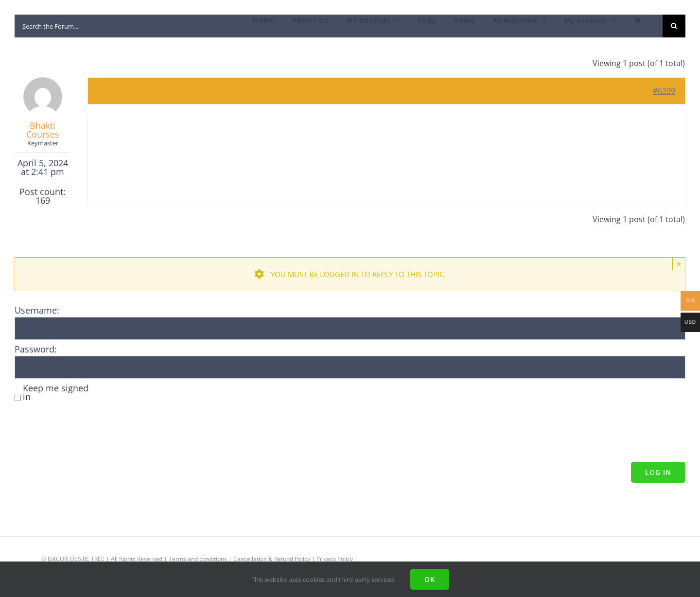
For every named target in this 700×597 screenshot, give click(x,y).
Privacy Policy (335, 559)
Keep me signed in (56, 392)
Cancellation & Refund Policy (272, 559)
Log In (658, 472)
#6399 (664, 91)
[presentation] (88, 433)
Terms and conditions (198, 559)
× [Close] (679, 264)
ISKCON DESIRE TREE (76, 559)
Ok (430, 579)
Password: (36, 349)
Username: (37, 310)
